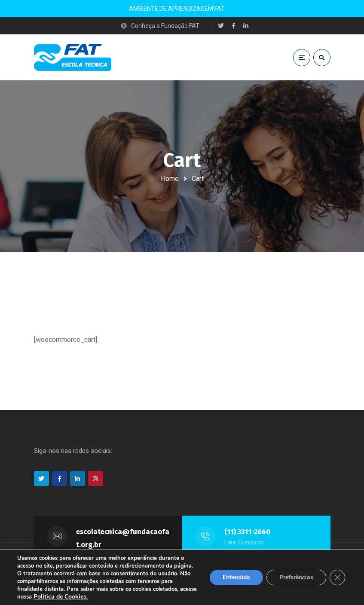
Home (170, 179)
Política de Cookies (60, 597)
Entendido (236, 577)
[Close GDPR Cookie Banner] (337, 577)
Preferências (296, 577)
